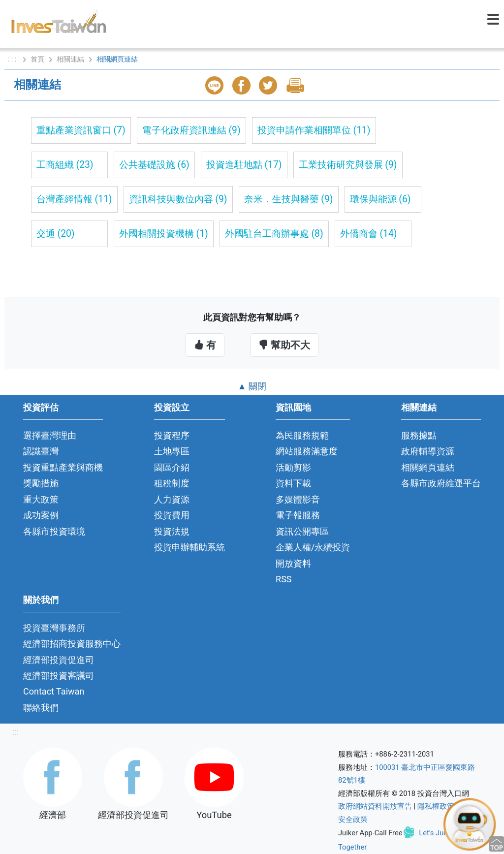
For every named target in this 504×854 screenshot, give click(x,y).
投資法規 (172, 531)
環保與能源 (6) (380, 199)
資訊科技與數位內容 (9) (178, 199)
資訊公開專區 (302, 531)
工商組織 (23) (65, 165)
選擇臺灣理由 (50, 435)
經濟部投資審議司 (59, 676)
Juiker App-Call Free (370, 833)
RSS (284, 579)
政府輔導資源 (428, 451)
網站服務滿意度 (307, 451)
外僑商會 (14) (369, 234)
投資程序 (172, 435)
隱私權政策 (436, 806)
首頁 (37, 59)
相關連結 (70, 59)
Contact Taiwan (54, 691)
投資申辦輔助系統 (189, 547)
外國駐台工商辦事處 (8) (274, 234)
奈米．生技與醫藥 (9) (289, 199)
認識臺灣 (41, 451)
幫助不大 (284, 345)
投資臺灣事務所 (54, 628)
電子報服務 (298, 515)
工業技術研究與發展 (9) (348, 165)
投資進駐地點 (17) (244, 165)
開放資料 (293, 563)
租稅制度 (172, 483)
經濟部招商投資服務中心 (72, 644)
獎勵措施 (41, 483)
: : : (13, 59)
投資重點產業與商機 (63, 467)
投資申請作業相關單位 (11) (314, 130)
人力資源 (172, 499)
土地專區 (172, 451)
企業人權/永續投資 (313, 547)
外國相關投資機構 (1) (164, 234)
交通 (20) (56, 234)
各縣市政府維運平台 (441, 483)
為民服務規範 (302, 435)
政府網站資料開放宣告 (375, 806)
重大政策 (41, 499)
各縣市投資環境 (54, 531)
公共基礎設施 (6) (154, 165)
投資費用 (172, 515)
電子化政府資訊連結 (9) (191, 130)
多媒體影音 (298, 499)
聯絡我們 (41, 708)
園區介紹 (172, 467)
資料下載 (293, 483)
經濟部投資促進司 (59, 660)
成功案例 (41, 515)
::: (16, 732)
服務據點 (419, 435)
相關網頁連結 (428, 467)
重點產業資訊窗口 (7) (81, 130)
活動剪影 (293, 467)
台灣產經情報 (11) (74, 199)
